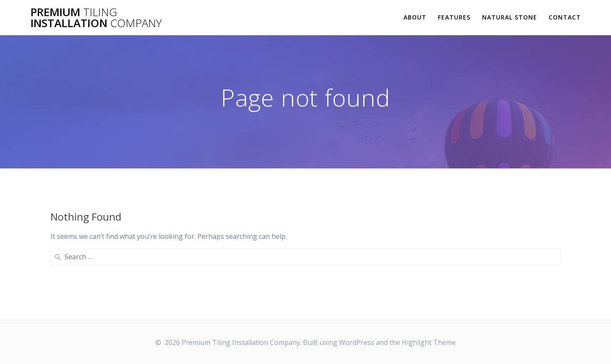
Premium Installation (96, 18)
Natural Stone (510, 17)
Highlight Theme (429, 342)
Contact (565, 17)
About (415, 17)
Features (454, 17)
